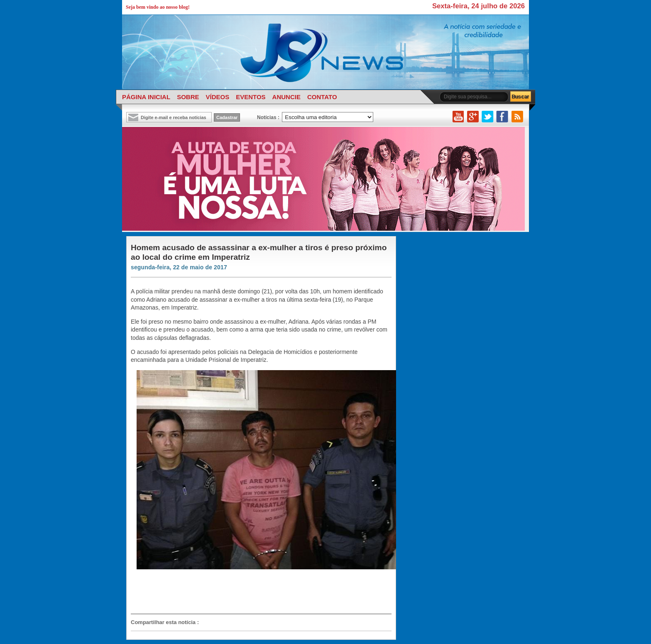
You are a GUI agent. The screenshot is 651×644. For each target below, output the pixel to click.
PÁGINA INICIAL (146, 97)
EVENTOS (251, 97)
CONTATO (322, 97)
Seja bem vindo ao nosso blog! (158, 7)
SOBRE (188, 97)
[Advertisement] (257, 592)
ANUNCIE (286, 97)
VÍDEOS (217, 97)
